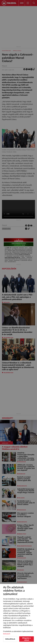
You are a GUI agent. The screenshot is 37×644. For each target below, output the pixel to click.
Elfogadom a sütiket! (27, 639)
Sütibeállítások (10, 639)
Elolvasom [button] (7, 634)
